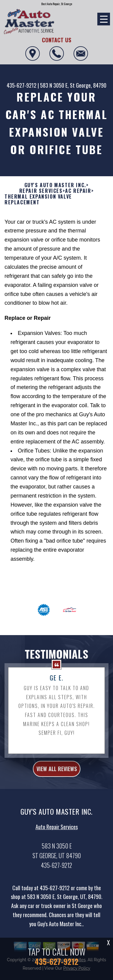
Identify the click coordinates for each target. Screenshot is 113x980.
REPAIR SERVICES (41, 198)
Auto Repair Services (57, 834)
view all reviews (57, 776)
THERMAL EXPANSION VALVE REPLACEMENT (38, 207)
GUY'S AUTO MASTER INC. (55, 192)
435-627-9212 (22, 85)
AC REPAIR (78, 198)
